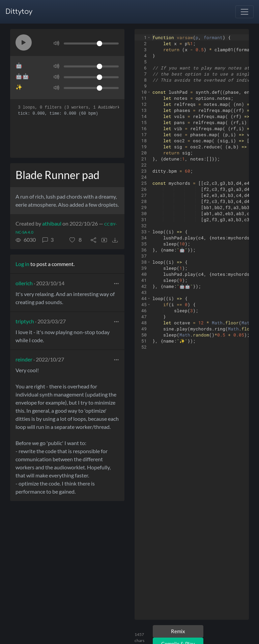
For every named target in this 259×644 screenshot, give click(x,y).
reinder (24, 359)
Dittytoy (19, 12)
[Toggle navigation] (244, 12)
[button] (24, 42)
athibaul (52, 223)
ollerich (24, 283)
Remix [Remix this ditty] (178, 631)
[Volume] (91, 43)
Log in (22, 264)
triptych (25, 321)
